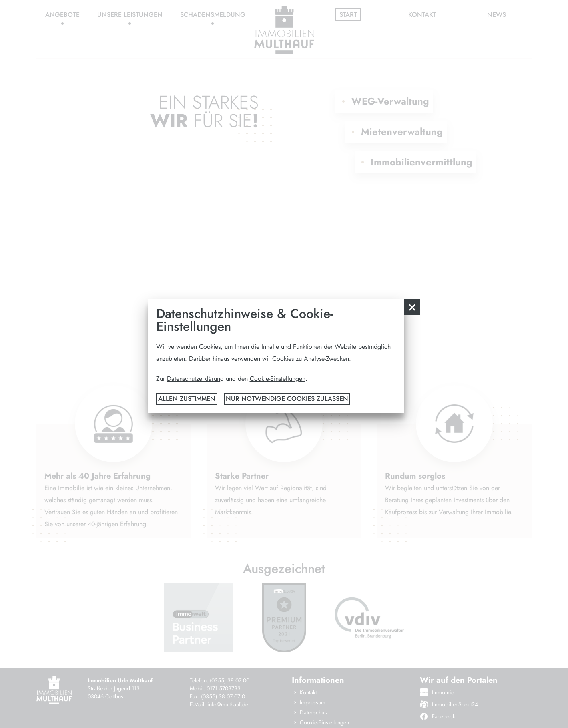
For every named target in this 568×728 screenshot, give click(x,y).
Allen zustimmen (187, 399)
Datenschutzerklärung (195, 379)
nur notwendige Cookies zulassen (287, 399)
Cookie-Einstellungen (278, 379)
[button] (412, 307)
